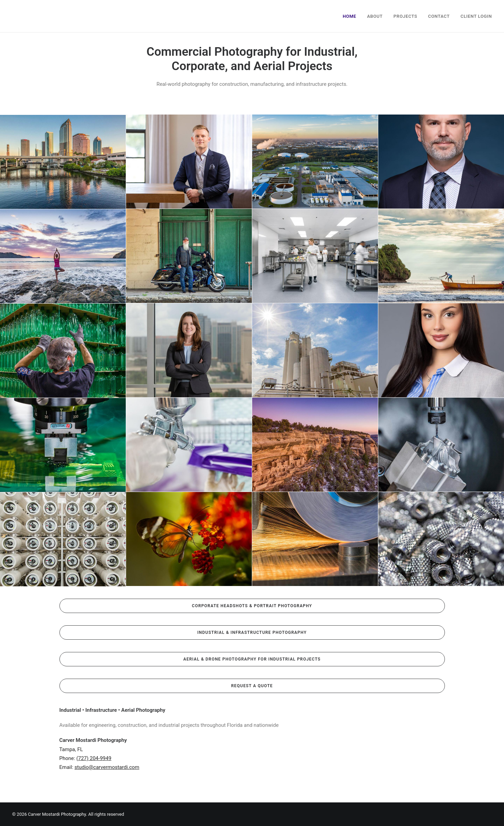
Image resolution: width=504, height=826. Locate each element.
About (375, 16)
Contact (439, 16)
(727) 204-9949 (94, 758)
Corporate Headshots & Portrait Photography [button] (252, 606)
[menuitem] (352, 16)
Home (349, 16)
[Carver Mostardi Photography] (19, 16)
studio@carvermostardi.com (107, 767)
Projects (405, 16)
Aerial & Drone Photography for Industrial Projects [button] (252, 659)
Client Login (476, 16)
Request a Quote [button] (252, 686)
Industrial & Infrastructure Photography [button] (252, 632)
